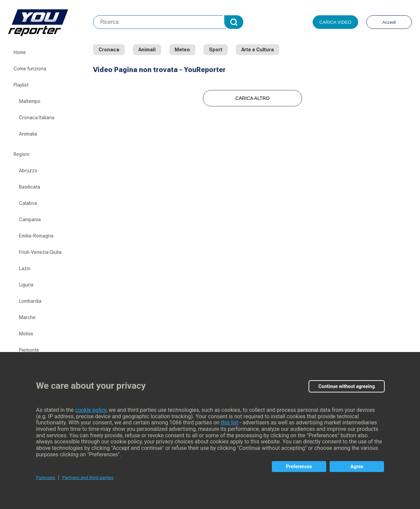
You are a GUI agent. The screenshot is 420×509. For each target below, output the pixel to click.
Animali (147, 50)
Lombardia (30, 301)
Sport (216, 50)
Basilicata (30, 187)
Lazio (25, 268)
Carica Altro (253, 98)
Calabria (28, 203)
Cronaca (109, 50)
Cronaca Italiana (37, 118)
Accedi (389, 22)
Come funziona (30, 69)
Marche (27, 317)
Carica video (336, 22)
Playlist (21, 85)
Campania (30, 220)
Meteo (182, 50)
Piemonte (29, 350)
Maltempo (30, 101)
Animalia (28, 134)
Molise (26, 334)
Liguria (26, 285)
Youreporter (51, 22)
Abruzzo (28, 171)
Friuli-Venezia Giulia (40, 252)
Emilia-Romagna (36, 236)
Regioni (21, 154)
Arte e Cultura (258, 50)
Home (20, 52)
